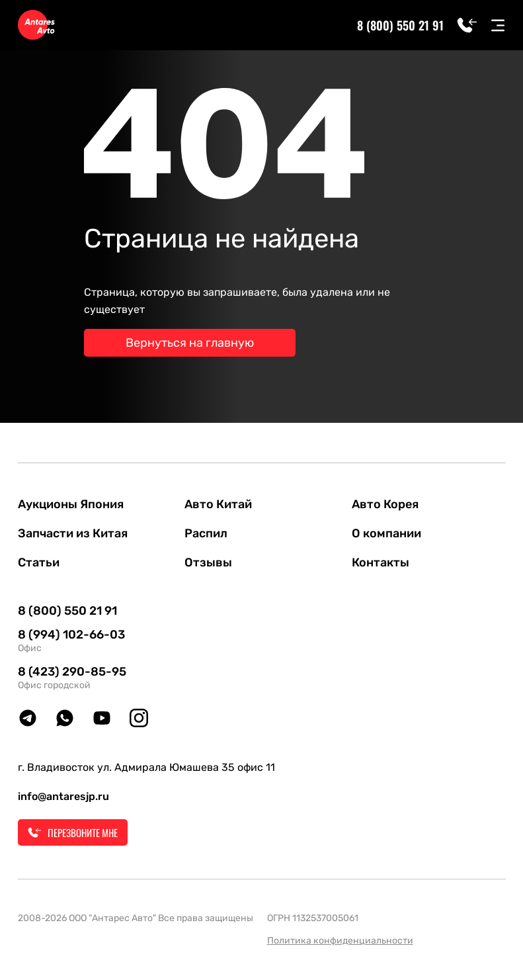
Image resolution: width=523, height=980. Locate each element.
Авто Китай (218, 504)
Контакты (381, 562)
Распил (206, 533)
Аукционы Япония (71, 504)
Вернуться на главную (190, 343)
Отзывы (208, 562)
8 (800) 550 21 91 (400, 25)
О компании (386, 533)
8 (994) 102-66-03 (71, 635)
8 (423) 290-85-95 (72, 672)
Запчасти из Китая (73, 533)
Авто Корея (385, 504)
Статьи (39, 562)
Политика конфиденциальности (340, 941)
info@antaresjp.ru (63, 796)
